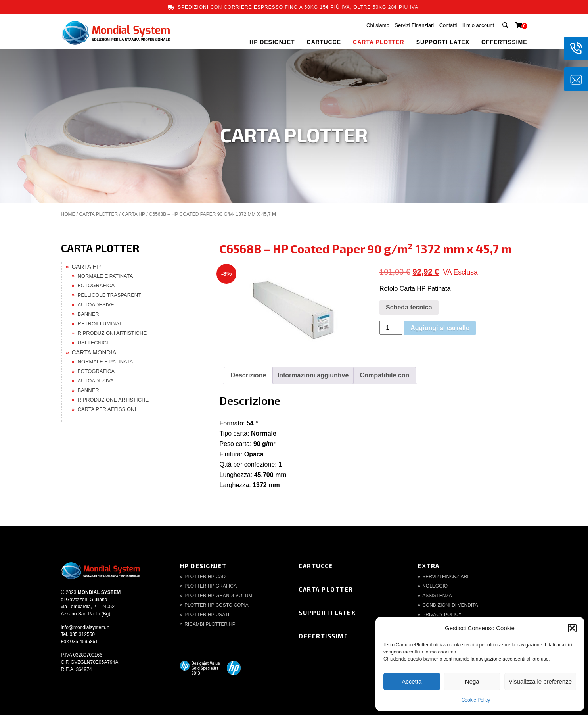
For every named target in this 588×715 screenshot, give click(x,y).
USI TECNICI (93, 343)
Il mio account (478, 25)
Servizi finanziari (445, 577)
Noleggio (435, 586)
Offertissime (323, 636)
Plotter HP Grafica (211, 586)
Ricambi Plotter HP (210, 624)
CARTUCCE (324, 42)
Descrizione (249, 375)
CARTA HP (133, 214)
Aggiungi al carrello (440, 328)
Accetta (412, 681)
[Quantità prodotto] (391, 328)
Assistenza (437, 596)
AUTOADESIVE (96, 305)
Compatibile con (385, 375)
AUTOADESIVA (96, 381)
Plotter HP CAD (205, 577)
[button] (572, 628)
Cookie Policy (476, 700)
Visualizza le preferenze (540, 681)
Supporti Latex (327, 613)
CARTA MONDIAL (96, 352)
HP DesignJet (203, 566)
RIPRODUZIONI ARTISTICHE (112, 333)
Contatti (448, 25)
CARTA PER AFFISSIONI (107, 409)
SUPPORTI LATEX (443, 42)
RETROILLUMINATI (101, 324)
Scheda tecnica (409, 307)
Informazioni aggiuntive (313, 375)
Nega (472, 681)
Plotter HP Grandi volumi (219, 596)
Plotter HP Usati (207, 615)
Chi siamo (378, 25)
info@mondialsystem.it (85, 627)
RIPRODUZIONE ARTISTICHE (113, 400)
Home (68, 214)
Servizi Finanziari (414, 25)
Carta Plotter (326, 589)
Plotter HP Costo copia (216, 605)
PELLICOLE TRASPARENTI (110, 295)
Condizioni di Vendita (450, 605)
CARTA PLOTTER (379, 42)
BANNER (88, 314)
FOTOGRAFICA (96, 285)
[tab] (249, 375)
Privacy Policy (442, 615)
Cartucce (316, 566)
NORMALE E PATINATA (105, 276)
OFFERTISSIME (504, 42)
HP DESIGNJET (272, 42)
